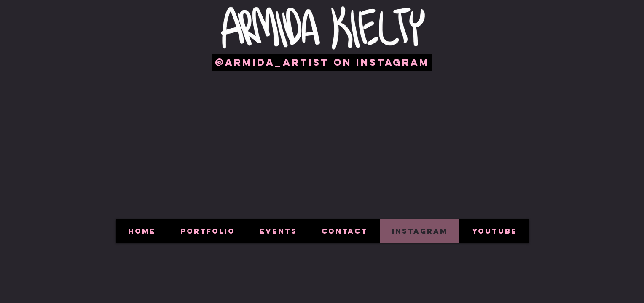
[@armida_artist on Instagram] (322, 62)
